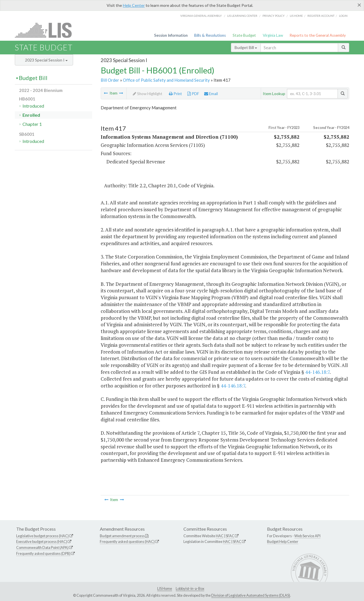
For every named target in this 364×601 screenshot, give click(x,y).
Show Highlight (148, 94)
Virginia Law (273, 35)
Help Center (134, 5)
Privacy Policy (274, 16)
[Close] (359, 5)
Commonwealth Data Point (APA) (42, 547)
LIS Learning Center (242, 16)
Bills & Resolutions (210, 35)
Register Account (321, 16)
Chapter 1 (32, 124)
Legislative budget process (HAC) (43, 536)
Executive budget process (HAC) (42, 541)
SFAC (230, 536)
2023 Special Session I (46, 60)
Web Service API (307, 536)
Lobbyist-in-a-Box (190, 588)
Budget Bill (246, 47)
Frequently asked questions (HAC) (127, 541)
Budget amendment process (122, 536)
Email (211, 94)
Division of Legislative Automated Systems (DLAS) (251, 595)
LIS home (296, 16)
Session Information (171, 35)
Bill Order (110, 80)
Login (343, 16)
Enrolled (31, 115)
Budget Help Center (283, 541)
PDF (193, 94)
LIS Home (165, 588)
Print (175, 94)
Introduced (33, 106)
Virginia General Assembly (201, 16)
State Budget (244, 35)
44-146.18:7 (317, 372)
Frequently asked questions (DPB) (43, 553)
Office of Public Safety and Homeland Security (166, 80)
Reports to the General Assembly (318, 35)
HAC (220, 536)
